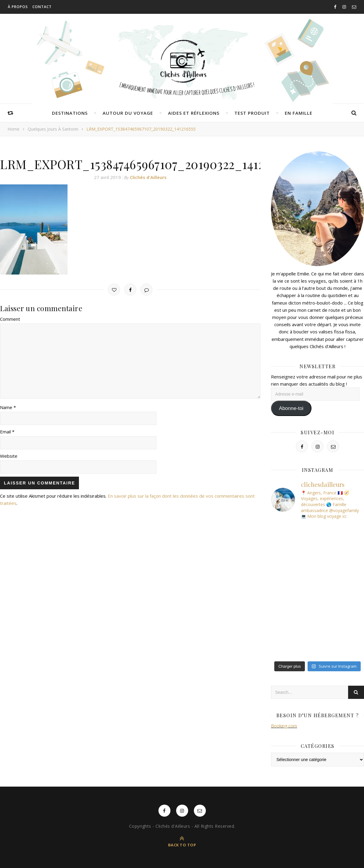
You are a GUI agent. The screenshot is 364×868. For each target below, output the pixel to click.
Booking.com (284, 726)
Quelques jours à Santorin (53, 129)
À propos (18, 7)
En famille (299, 113)
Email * (7, 432)
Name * (8, 407)
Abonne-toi (291, 408)
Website (9, 456)
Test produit (252, 113)
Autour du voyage (128, 113)
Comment (10, 319)
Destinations (70, 113)
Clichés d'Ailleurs (148, 177)
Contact (42, 7)
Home (14, 129)
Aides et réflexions (194, 113)
